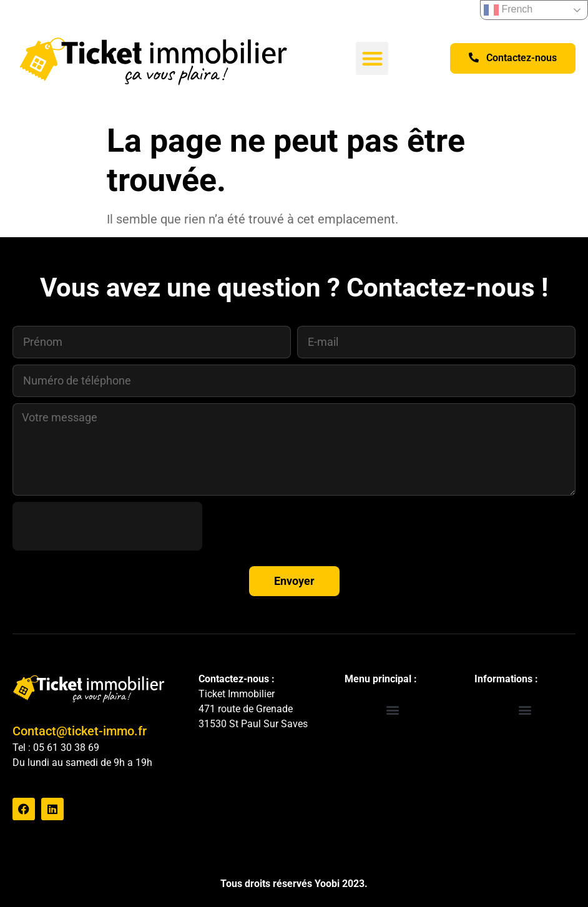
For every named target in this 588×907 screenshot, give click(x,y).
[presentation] (107, 526)
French (508, 10)
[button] (372, 58)
